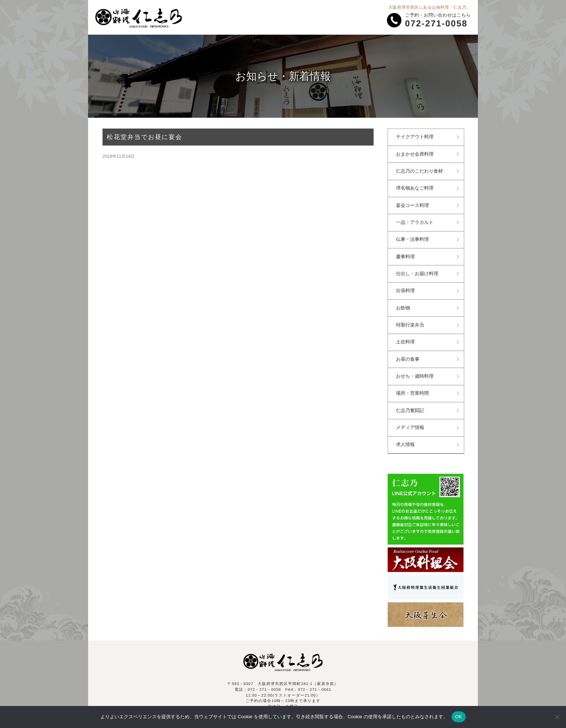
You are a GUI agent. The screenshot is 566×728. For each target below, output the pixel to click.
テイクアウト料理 (416, 137)
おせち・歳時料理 (416, 369)
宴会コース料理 (413, 203)
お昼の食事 (409, 353)
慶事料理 (406, 253)
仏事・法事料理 (413, 237)
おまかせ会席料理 (416, 153)
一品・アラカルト (416, 220)
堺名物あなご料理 (416, 187)
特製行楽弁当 (411, 320)
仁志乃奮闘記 (411, 403)
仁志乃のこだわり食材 (421, 170)
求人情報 (406, 436)
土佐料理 (406, 336)
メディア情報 (411, 419)
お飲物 (404, 303)
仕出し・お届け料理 (418, 270)
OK (459, 717)
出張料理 (406, 286)
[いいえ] (557, 717)
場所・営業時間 (413, 386)
